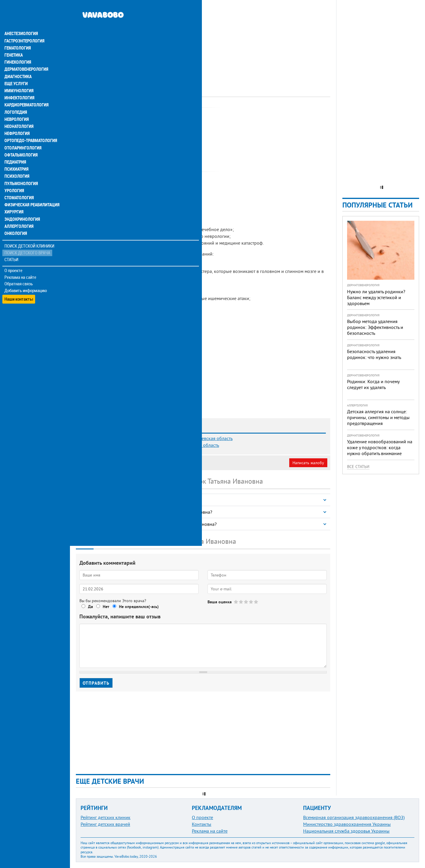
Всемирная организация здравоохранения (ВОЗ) (354, 817)
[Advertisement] (203, 41)
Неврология (16, 106)
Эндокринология (21, 205)
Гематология (17, 35)
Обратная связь (19, 270)
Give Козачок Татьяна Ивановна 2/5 (241, 602)
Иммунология (18, 78)
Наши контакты (19, 283)
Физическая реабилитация (31, 191)
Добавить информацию (26, 276)
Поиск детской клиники (30, 232)
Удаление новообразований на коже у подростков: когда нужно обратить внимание (380, 447)
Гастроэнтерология (24, 28)
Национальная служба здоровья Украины (346, 831)
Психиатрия (16, 156)
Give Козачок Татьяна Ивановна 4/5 (251, 602)
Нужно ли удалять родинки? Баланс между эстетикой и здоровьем (376, 297)
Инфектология (19, 85)
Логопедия (15, 99)
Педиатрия (15, 149)
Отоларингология (22, 134)
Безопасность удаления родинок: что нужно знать (374, 354)
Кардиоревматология (26, 92)
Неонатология (18, 113)
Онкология (15, 219)
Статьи (12, 245)
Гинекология (17, 50)
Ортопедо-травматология (30, 127)
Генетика (14, 42)
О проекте (14, 256)
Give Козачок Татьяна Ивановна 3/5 (246, 602)
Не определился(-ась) (139, 607)
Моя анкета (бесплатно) (104, 463)
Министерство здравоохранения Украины (347, 824)
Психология (16, 163)
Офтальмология (20, 141)
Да (90, 607)
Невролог (150, 113)
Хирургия (14, 198)
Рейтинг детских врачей (105, 824)
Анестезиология (21, 21)
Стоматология (19, 184)
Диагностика (18, 64)
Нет (106, 607)
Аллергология (19, 212)
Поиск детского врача (27, 239)
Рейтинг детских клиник (106, 817)
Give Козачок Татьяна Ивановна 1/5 (236, 602)
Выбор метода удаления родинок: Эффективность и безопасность (375, 327)
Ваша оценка (220, 602)
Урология (14, 177)
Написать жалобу (308, 463)
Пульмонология (20, 170)
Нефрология (17, 120)
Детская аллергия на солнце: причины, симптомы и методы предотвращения (378, 417)
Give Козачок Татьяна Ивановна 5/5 (256, 602)
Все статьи (358, 467)
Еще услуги (16, 71)
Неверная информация (157, 463)
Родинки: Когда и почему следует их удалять (373, 384)
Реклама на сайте (21, 263)
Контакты (202, 824)
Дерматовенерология (26, 57)
